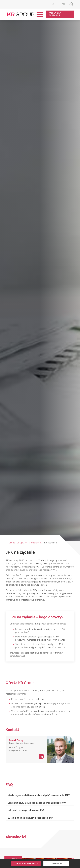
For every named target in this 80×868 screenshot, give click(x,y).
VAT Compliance (33, 543)
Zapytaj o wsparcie (55, 14)
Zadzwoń (56, 863)
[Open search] (55, 4)
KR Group (10, 543)
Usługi (20, 543)
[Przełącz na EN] (63, 4)
